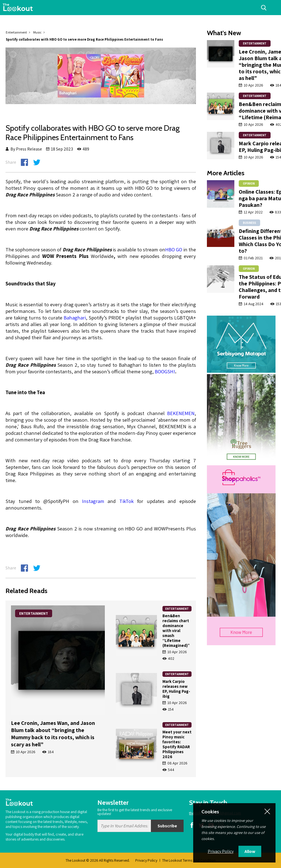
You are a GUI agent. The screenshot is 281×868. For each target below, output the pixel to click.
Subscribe (167, 826)
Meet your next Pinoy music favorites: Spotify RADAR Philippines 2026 (177, 744)
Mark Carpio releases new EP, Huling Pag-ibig (176, 689)
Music (37, 32)
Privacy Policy (146, 860)
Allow (250, 851)
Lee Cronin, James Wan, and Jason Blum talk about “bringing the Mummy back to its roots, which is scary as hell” (53, 734)
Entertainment (16, 32)
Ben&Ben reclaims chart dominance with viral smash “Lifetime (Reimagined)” (176, 631)
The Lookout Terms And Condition (189, 860)
